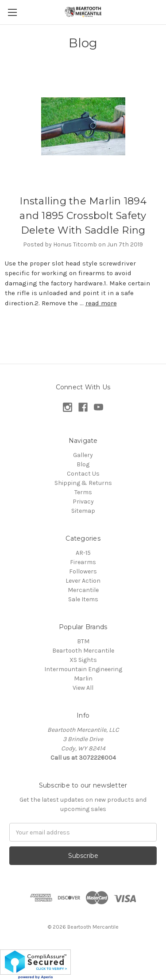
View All (83, 688)
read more (101, 303)
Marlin (83, 678)
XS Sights (83, 660)
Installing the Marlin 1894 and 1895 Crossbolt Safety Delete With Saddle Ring (83, 216)
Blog (83, 464)
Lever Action (83, 581)
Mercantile (83, 590)
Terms (83, 492)
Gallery (83, 455)
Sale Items (83, 599)
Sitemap (83, 511)
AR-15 (83, 553)
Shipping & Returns (83, 483)
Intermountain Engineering (83, 669)
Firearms (83, 562)
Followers (83, 571)
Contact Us (83, 474)
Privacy (83, 502)
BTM (83, 641)
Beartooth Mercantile (83, 651)
